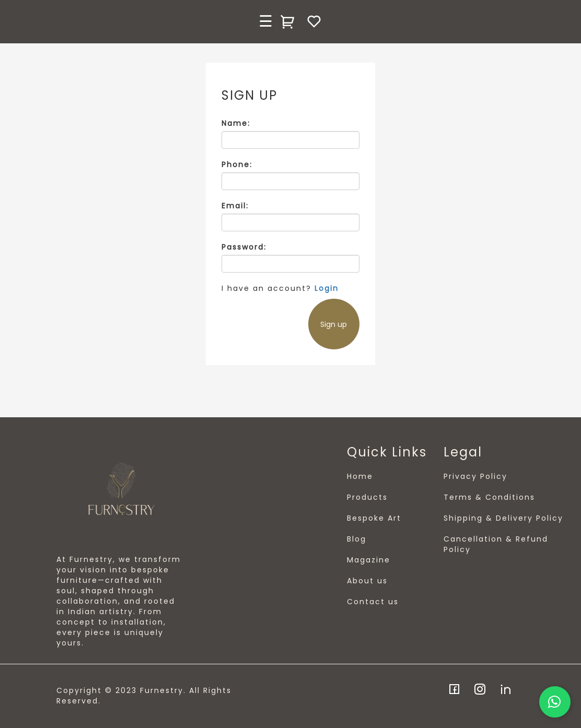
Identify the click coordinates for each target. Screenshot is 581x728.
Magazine (369, 560)
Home (360, 476)
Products (367, 497)
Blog (357, 539)
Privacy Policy (475, 476)
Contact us (373, 602)
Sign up (334, 324)
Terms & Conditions (489, 497)
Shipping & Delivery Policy (503, 518)
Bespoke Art (374, 518)
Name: (236, 123)
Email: (235, 206)
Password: (244, 247)
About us (367, 581)
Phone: (237, 165)
